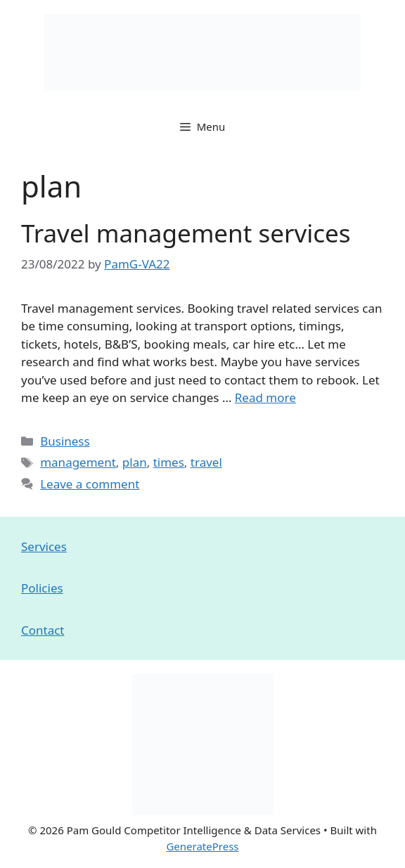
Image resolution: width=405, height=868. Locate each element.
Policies (42, 588)
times (169, 462)
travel (206, 462)
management (78, 462)
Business (65, 441)
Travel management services (186, 233)
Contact (43, 630)
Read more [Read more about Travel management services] (265, 397)
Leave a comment (90, 484)
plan (135, 462)
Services (44, 546)
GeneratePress (202, 846)
